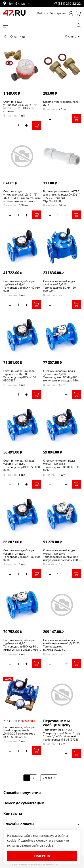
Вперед (49, 778)
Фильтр (72, 36)
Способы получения (22, 793)
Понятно (42, 856)
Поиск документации (24, 803)
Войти (41, 13)
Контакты (13, 814)
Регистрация (58, 13)
